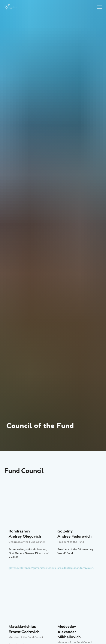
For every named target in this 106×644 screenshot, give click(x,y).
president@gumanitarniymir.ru (76, 568)
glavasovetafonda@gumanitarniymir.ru (32, 568)
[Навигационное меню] (99, 7)
